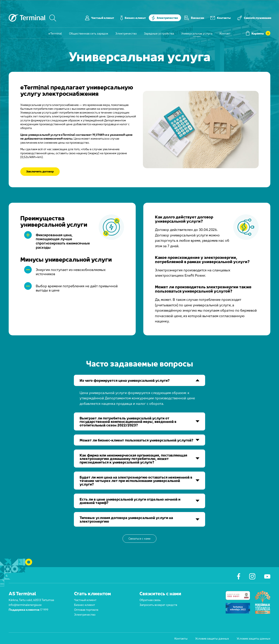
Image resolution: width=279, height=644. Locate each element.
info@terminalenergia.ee (25, 604)
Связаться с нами (140, 539)
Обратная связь (150, 600)
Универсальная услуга (197, 33)
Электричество (165, 18)
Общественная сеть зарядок (89, 33)
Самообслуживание (254, 18)
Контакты (221, 18)
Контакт (225, 33)
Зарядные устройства (159, 33)
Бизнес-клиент (133, 18)
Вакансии (194, 18)
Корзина (258, 33)
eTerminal (55, 33)
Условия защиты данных (212, 638)
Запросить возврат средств (158, 604)
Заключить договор (40, 171)
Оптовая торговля (86, 609)
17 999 (44, 609)
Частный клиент (100, 18)
